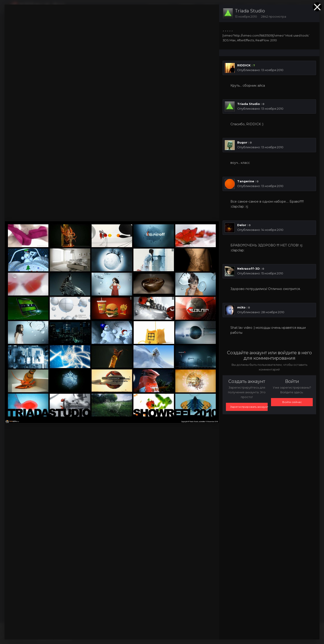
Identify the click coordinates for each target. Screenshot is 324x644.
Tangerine (246, 181)
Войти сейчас (292, 402)
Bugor (242, 142)
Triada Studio (250, 11)
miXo (241, 307)
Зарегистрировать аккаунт (249, 407)
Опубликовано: (260, 70)
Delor (242, 225)
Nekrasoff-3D (248, 269)
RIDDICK (244, 65)
